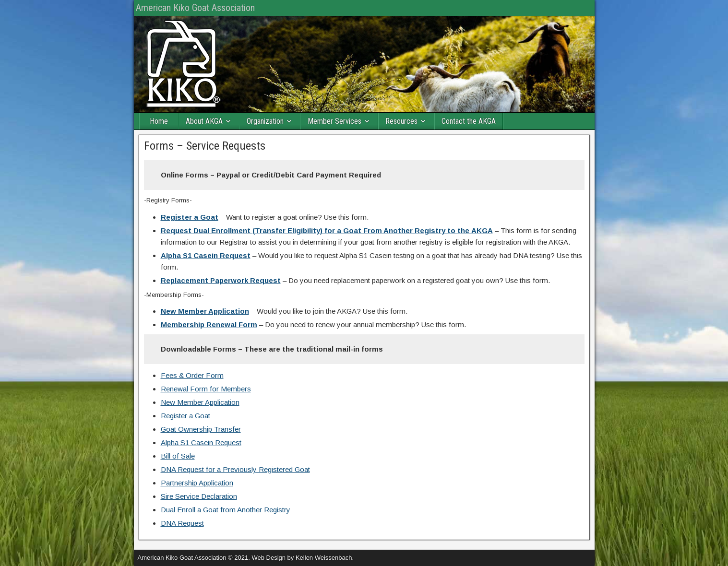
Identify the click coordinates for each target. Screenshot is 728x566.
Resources (401, 121)
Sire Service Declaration (199, 496)
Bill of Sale (178, 456)
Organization (265, 121)
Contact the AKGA (469, 121)
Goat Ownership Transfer (201, 429)
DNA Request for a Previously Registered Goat (235, 469)
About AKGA (204, 121)
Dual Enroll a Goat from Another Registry (226, 510)
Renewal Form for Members (206, 389)
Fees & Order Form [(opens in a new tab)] (192, 375)
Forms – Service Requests (205, 146)
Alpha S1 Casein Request (201, 442)
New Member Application (200, 402)
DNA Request (182, 523)
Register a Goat (185, 416)
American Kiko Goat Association (195, 8)
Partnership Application (197, 483)
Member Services (334, 121)
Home (159, 121)
